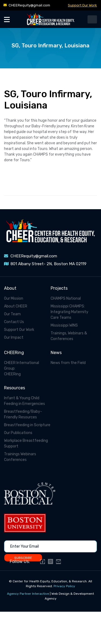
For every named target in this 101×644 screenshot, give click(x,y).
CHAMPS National (66, 298)
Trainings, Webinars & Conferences (69, 336)
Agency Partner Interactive (28, 594)
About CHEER (16, 306)
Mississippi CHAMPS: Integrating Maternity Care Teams (69, 312)
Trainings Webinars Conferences (20, 457)
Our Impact (14, 337)
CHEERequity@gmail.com (29, 5)
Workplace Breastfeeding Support (26, 443)
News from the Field (68, 363)
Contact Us (14, 322)
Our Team (12, 314)
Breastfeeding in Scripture (27, 425)
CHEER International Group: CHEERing (22, 368)
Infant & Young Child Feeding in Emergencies (25, 401)
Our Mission (14, 298)
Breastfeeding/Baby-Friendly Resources (23, 414)
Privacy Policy (64, 586)
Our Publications (18, 433)
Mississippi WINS (64, 325)
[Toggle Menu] (7, 19)
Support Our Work (82, 5)
